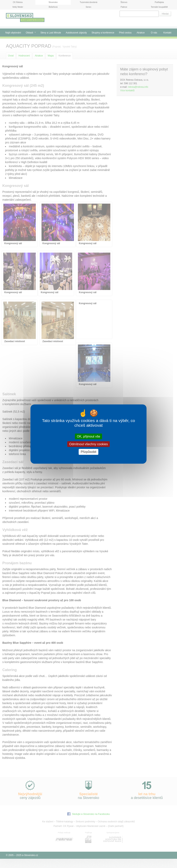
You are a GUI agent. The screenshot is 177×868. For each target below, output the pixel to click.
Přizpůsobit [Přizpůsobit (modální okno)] (88, 452)
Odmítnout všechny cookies (89, 444)
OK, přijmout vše (88, 436)
